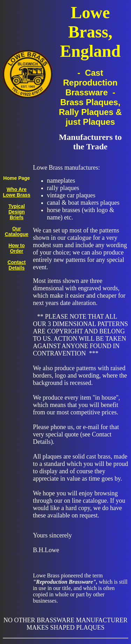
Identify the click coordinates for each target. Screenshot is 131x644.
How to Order (17, 248)
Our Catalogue (17, 231)
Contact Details (16, 265)
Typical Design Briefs (17, 212)
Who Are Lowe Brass (17, 192)
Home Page (16, 178)
